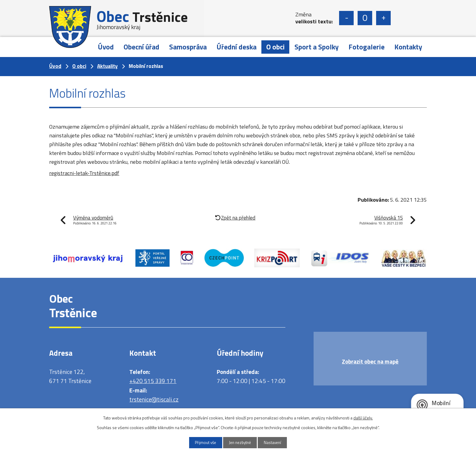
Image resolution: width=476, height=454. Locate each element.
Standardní (365, 18)
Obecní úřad (141, 47)
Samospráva (188, 47)
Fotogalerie (367, 47)
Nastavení (277, 442)
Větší (383, 18)
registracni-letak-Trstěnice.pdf (84, 173)
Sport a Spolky (317, 47)
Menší (346, 18)
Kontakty (408, 47)
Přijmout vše (202, 442)
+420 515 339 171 (153, 381)
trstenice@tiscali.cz (154, 399)
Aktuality (107, 66)
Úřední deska (236, 47)
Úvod (106, 47)
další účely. (363, 417)
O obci (275, 47)
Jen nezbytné (240, 442)
